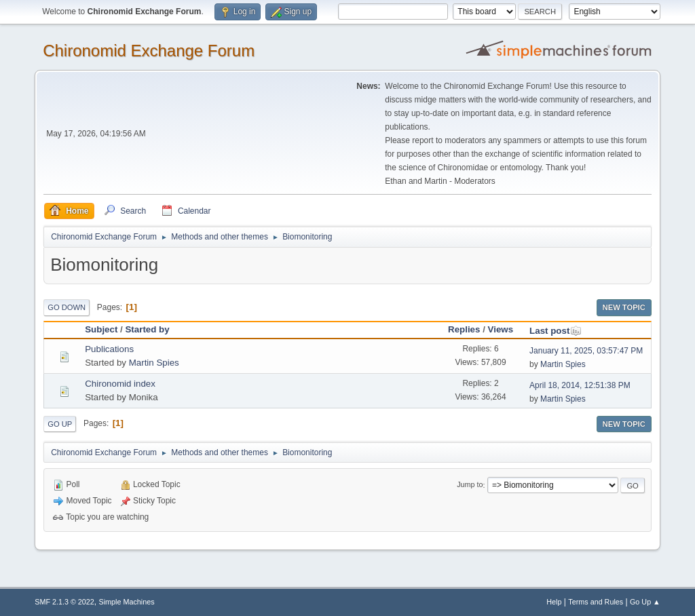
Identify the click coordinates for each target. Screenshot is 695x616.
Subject (101, 329)
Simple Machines (127, 602)
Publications (109, 349)
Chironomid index (120, 384)
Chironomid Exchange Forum (149, 51)
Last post (556, 331)
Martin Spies (154, 363)
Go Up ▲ (645, 602)
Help (554, 602)
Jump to (470, 485)
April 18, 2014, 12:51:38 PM (580, 385)
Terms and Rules (596, 602)
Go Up (60, 424)
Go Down (67, 307)
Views (501, 329)
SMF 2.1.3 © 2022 (64, 602)
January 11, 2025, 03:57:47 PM (586, 351)
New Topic (624, 307)
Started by (147, 329)
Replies (464, 329)
